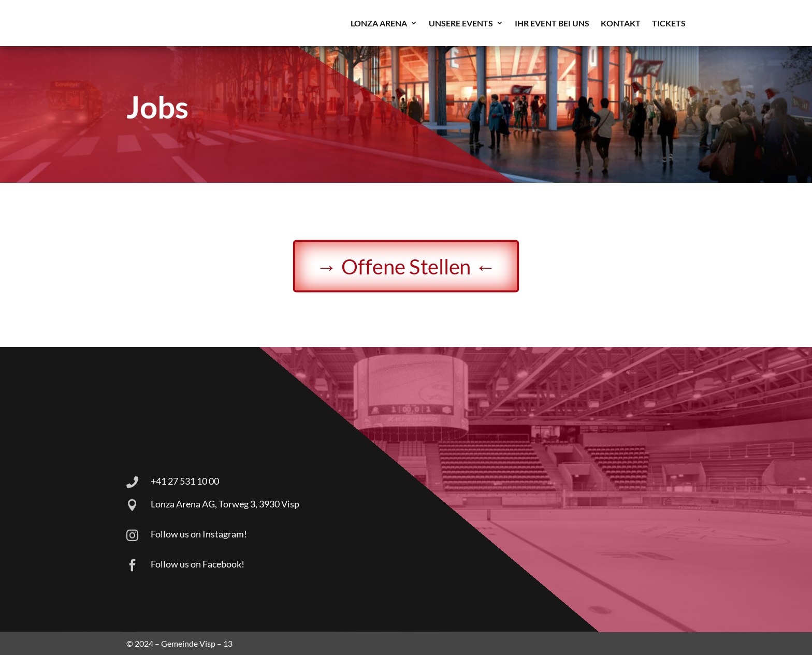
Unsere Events (461, 23)
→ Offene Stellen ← (406, 266)
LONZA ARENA (379, 23)
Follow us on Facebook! (198, 564)
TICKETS (669, 23)
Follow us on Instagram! (199, 534)
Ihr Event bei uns (552, 23)
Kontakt (621, 23)
